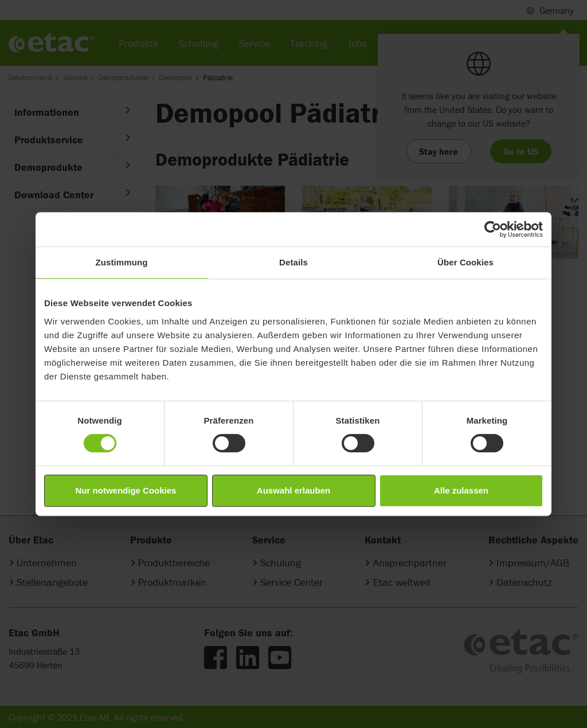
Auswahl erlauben (293, 490)
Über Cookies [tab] (465, 262)
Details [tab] (293, 262)
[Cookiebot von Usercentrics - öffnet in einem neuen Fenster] (493, 229)
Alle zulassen (461, 490)
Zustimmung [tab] (122, 262)
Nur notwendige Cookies (126, 490)
